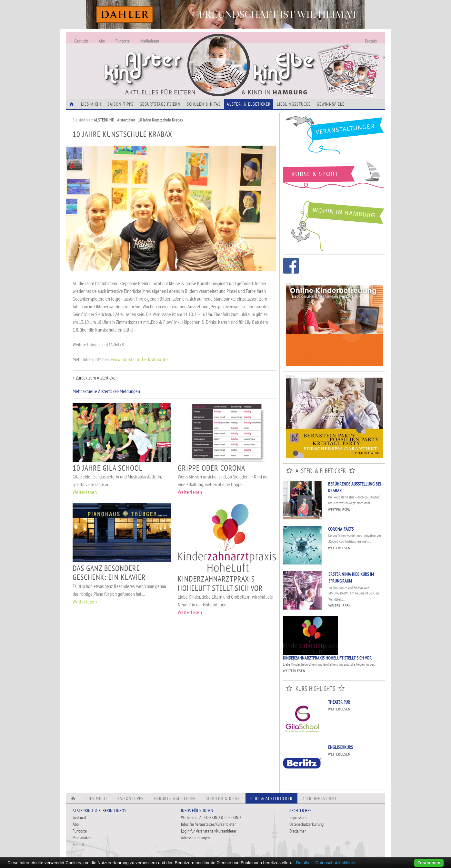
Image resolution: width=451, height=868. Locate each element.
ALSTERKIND (104, 120)
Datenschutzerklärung (306, 824)
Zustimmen (429, 863)
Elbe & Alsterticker (271, 798)
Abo (102, 41)
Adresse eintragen (195, 838)
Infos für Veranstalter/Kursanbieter (208, 824)
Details (302, 863)
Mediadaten (150, 41)
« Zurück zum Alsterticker (95, 378)
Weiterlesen (85, 492)
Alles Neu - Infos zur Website (173, 58)
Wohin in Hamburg (334, 225)
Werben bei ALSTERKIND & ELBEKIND (211, 817)
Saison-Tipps (120, 104)
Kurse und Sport (334, 178)
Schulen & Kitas (204, 104)
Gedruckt (81, 41)
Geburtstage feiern (160, 104)
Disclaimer (298, 831)
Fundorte (123, 41)
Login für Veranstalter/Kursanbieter (209, 831)
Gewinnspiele (331, 104)
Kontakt (371, 41)
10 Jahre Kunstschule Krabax (161, 120)
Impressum (298, 817)
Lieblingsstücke (294, 104)
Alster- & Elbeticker (249, 104)
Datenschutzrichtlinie (335, 863)
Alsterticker (126, 120)
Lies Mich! (91, 104)
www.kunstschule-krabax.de (140, 359)
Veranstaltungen (334, 137)
